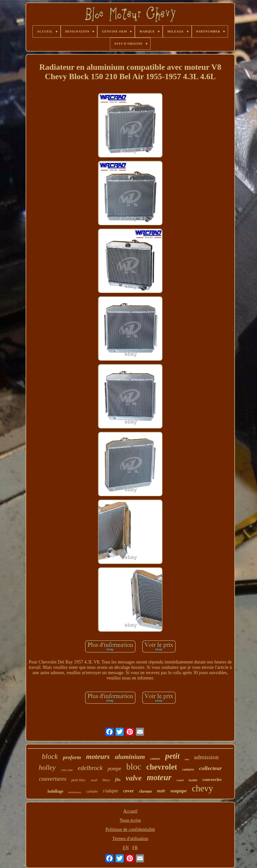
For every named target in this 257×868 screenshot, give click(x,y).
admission (206, 757)
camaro (188, 769)
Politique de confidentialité (130, 829)
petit (172, 756)
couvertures (53, 779)
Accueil (130, 811)
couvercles (212, 780)
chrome (145, 791)
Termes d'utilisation (130, 839)
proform (72, 757)
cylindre (92, 792)
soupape (179, 791)
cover (128, 791)
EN (126, 848)
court (180, 780)
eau (187, 759)
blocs (106, 780)
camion (155, 759)
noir (161, 791)
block (50, 756)
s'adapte (110, 791)
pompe (114, 769)
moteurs (98, 756)
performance (75, 792)
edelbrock (90, 768)
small (94, 780)
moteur (159, 777)
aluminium (130, 757)
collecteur (210, 768)
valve (134, 778)
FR (135, 848)
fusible (193, 780)
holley (47, 768)
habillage (55, 791)
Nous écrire (130, 820)
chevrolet (162, 767)
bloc (134, 767)
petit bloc (78, 780)
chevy (202, 788)
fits (118, 780)
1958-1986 (67, 770)
